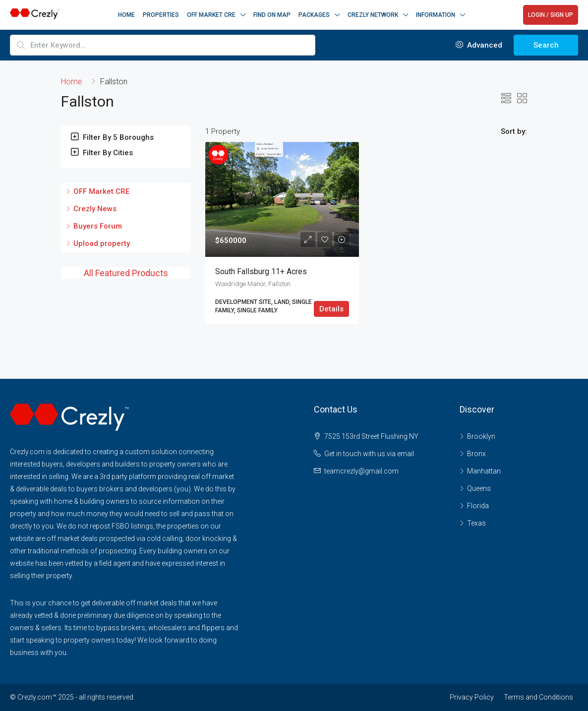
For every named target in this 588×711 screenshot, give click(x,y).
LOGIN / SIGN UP (551, 15)
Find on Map (272, 15)
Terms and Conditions (538, 697)
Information (436, 15)
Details (331, 309)
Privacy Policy (472, 697)
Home (126, 15)
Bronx (476, 454)
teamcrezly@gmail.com (361, 471)
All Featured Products (126, 273)
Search (546, 45)
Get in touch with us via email (369, 454)
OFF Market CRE (101, 191)
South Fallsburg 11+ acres (261, 271)
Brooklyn (481, 436)
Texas (476, 523)
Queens (479, 488)
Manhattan (484, 471)
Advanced (479, 45)
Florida (478, 506)
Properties (161, 15)
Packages (314, 15)
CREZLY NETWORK (373, 15)
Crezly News (95, 209)
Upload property (102, 243)
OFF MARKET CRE (211, 15)
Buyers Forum (98, 226)
